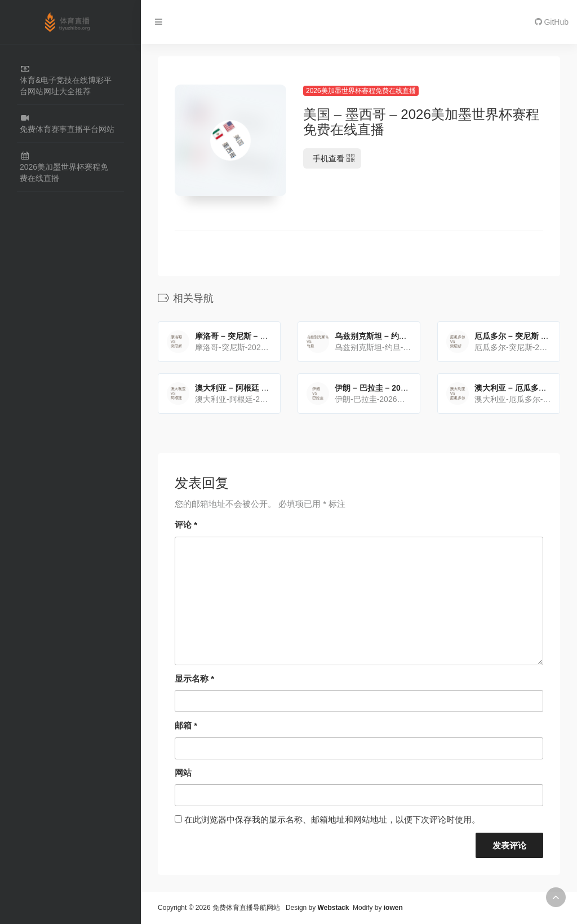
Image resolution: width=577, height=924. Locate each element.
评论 (186, 525)
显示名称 (194, 678)
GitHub (552, 22)
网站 (183, 773)
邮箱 (186, 725)
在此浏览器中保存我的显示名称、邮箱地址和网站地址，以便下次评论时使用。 (332, 819)
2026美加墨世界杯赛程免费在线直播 (361, 91)
